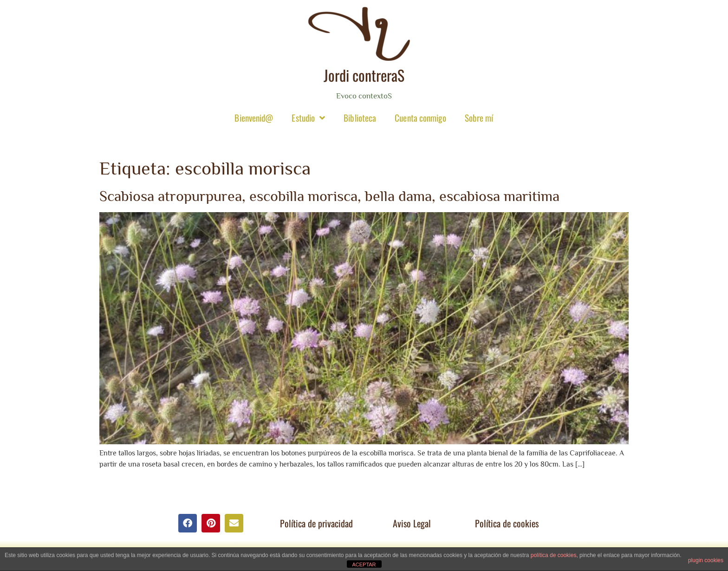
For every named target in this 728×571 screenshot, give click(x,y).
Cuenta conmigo (420, 117)
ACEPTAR (364, 565)
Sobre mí (479, 117)
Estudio (308, 118)
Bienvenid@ (254, 117)
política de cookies (554, 555)
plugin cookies (706, 560)
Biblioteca (360, 117)
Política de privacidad (316, 523)
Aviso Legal (412, 523)
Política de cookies (507, 523)
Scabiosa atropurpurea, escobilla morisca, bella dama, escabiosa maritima (329, 196)
